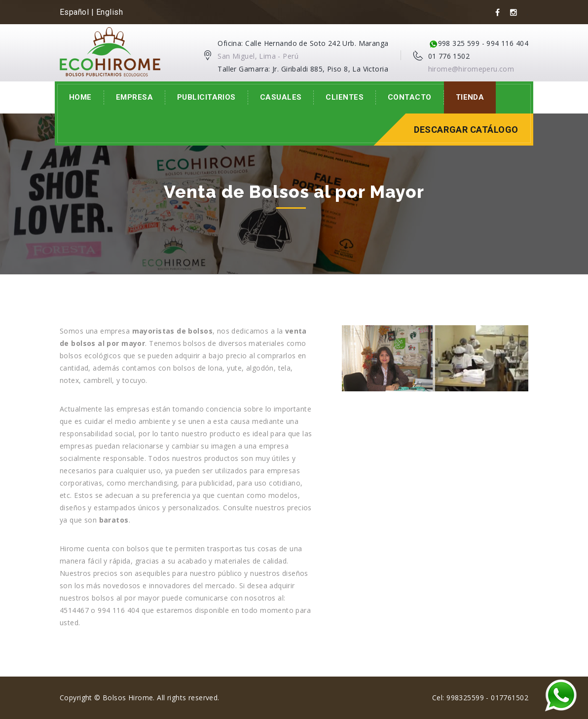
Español (74, 12)
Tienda (470, 97)
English (110, 12)
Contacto (410, 97)
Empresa (134, 97)
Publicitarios (206, 97)
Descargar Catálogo (466, 130)
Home (80, 97)
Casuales (281, 97)
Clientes (345, 97)
